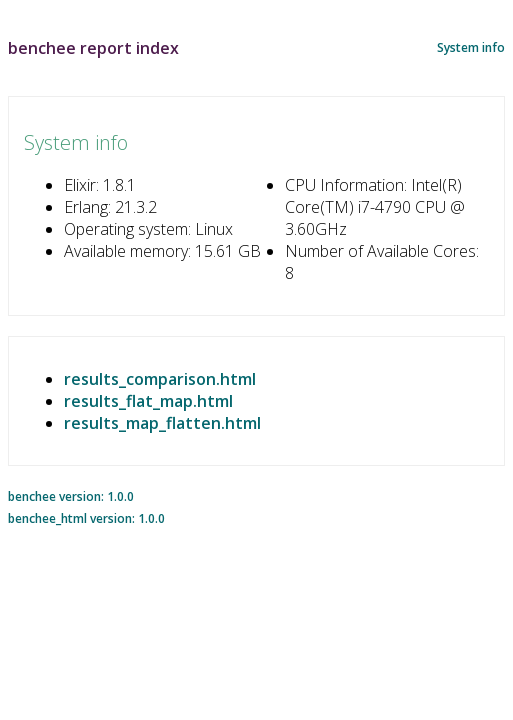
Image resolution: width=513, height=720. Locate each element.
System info (471, 47)
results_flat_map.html (148, 401)
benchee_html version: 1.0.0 (86, 518)
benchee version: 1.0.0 (71, 496)
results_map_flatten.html (162, 423)
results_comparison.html (160, 379)
